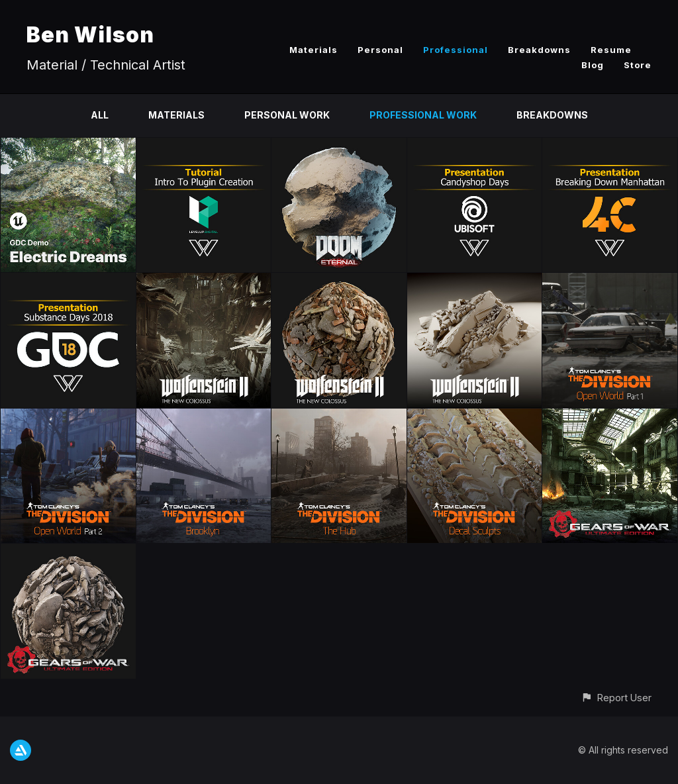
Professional (456, 50)
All (100, 115)
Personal (380, 50)
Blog (593, 65)
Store (638, 65)
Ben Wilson (90, 35)
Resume (611, 50)
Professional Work (423, 115)
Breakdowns (539, 50)
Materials (314, 50)
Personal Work (287, 115)
